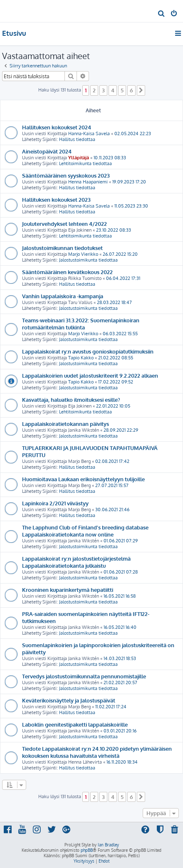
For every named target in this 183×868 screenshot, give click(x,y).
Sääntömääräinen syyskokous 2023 (66, 175)
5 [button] (122, 90)
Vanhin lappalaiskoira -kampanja (63, 296)
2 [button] (94, 90)
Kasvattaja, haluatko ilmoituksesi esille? (71, 399)
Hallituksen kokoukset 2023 (56, 199)
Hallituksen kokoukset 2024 (57, 127)
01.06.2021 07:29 (121, 541)
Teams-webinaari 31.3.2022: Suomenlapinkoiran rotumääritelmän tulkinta (81, 324)
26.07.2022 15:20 (120, 254)
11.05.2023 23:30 (131, 206)
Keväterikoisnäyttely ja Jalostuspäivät (69, 700)
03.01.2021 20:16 (120, 731)
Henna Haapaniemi (88, 182)
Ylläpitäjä (79, 158)
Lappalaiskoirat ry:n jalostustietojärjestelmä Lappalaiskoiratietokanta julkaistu (76, 562)
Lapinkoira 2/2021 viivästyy (55, 503)
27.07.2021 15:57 (112, 485)
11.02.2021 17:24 (111, 707)
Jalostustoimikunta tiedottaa (88, 260)
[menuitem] (162, 14)
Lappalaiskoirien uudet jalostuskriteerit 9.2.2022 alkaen (90, 375)
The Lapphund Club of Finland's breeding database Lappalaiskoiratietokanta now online (85, 531)
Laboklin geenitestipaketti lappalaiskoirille (75, 724)
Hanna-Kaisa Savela (89, 134)
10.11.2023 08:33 (110, 158)
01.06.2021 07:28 (121, 572)
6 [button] (131, 90)
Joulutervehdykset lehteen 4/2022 (64, 224)
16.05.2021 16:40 (120, 627)
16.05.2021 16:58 (120, 596)
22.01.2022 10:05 (113, 406)
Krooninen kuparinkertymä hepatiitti (68, 590)
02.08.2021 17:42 (112, 461)
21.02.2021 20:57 (120, 683)
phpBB (87, 850)
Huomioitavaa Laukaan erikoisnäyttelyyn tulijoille (83, 479)
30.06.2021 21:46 (112, 509)
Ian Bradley (108, 845)
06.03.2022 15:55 (120, 334)
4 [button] (113, 90)
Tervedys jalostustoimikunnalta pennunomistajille (84, 676)
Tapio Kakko (81, 358)
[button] (141, 90)
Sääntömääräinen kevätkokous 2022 (67, 272)
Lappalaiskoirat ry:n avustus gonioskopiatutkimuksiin (88, 351)
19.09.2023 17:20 (129, 182)
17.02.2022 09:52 (116, 382)
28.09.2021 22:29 (121, 430)
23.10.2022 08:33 (114, 230)
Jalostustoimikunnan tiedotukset (62, 248)
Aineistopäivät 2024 (47, 151)
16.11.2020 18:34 (122, 762)
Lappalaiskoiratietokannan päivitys (66, 424)
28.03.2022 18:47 (114, 302)
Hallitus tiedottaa (77, 139)
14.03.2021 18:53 (120, 658)
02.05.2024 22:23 (133, 134)
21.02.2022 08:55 (116, 358)
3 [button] (103, 90)
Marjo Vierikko (83, 254)
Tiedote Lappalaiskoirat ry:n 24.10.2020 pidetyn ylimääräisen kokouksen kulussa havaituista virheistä (97, 752)
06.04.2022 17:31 (123, 278)
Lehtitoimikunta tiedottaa (85, 163)
